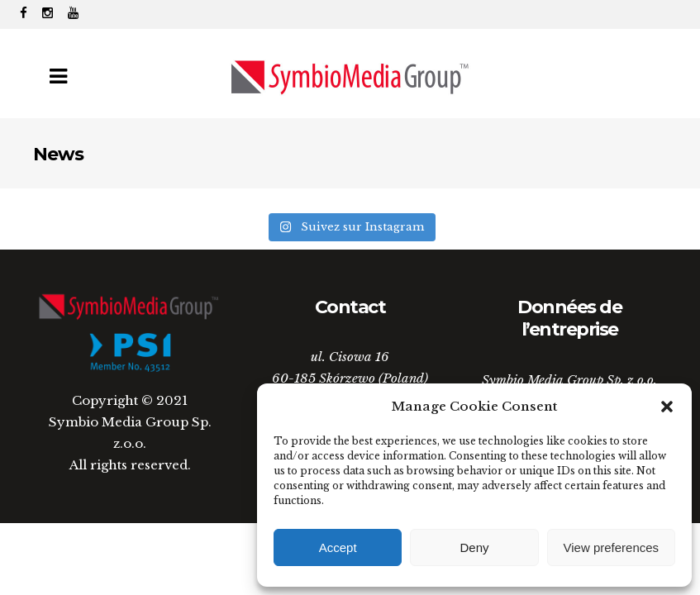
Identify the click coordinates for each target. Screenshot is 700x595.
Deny (474, 547)
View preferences (612, 547)
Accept (338, 547)
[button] (667, 407)
